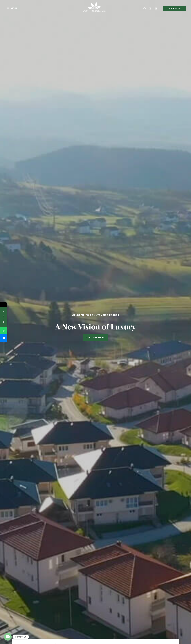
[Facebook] (145, 9)
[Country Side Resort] (94, 7)
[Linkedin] (156, 9)
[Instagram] (150, 9)
